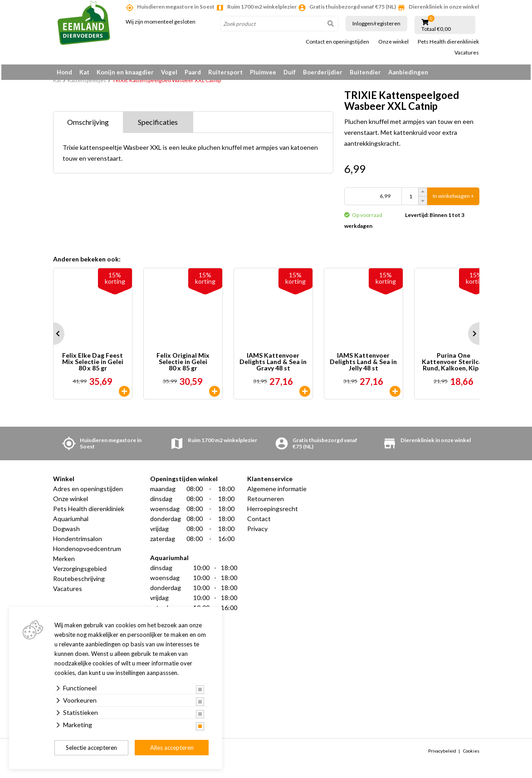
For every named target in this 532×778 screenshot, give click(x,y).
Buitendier (365, 72)
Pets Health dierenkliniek (448, 42)
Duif (290, 72)
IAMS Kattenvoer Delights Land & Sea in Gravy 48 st (273, 365)
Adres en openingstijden (88, 492)
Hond (64, 72)
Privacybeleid (442, 754)
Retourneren (266, 502)
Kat (84, 72)
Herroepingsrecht (273, 512)
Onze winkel (393, 42)
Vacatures (467, 53)
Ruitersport (225, 72)
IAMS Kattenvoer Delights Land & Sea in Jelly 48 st (363, 365)
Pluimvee (263, 72)
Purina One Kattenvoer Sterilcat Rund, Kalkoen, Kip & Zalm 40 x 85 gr (454, 365)
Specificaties (158, 125)
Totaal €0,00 (436, 29)
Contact (259, 522)
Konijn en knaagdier (125, 72)
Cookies (471, 754)
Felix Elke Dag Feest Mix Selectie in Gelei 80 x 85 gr (93, 365)
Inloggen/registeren (376, 23)
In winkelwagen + (453, 199)
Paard (193, 72)
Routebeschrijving (79, 582)
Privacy (257, 532)
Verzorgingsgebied (80, 572)
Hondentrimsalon (78, 542)
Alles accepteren (172, 748)
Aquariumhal (71, 522)
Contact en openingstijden (337, 42)
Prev (53, 337)
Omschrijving (88, 125)
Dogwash (66, 532)
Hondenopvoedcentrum (87, 552)
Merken (64, 562)
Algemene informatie (277, 492)
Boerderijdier (323, 72)
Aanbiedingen (408, 72)
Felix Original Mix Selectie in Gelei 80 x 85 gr (183, 365)
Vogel (169, 72)
